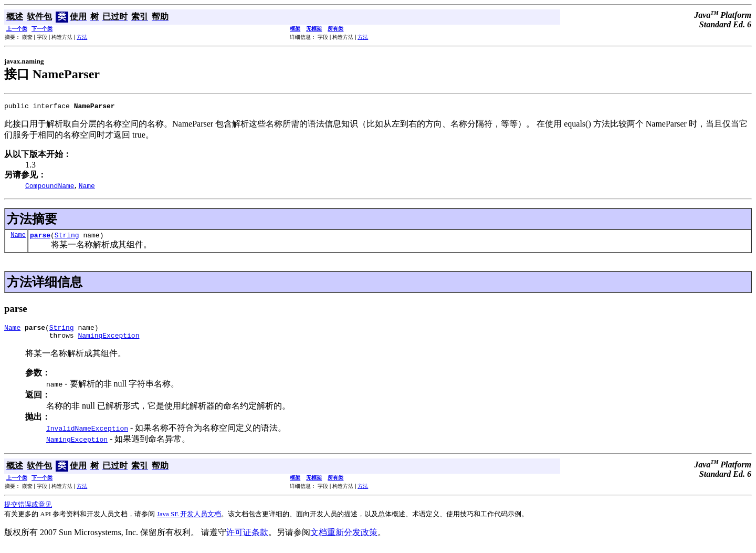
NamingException (108, 341)
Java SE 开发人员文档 (189, 520)
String (67, 238)
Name (18, 238)
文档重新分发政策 (344, 539)
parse (40, 238)
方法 (82, 37)
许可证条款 (247, 539)
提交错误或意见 (28, 511)
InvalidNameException (87, 434)
